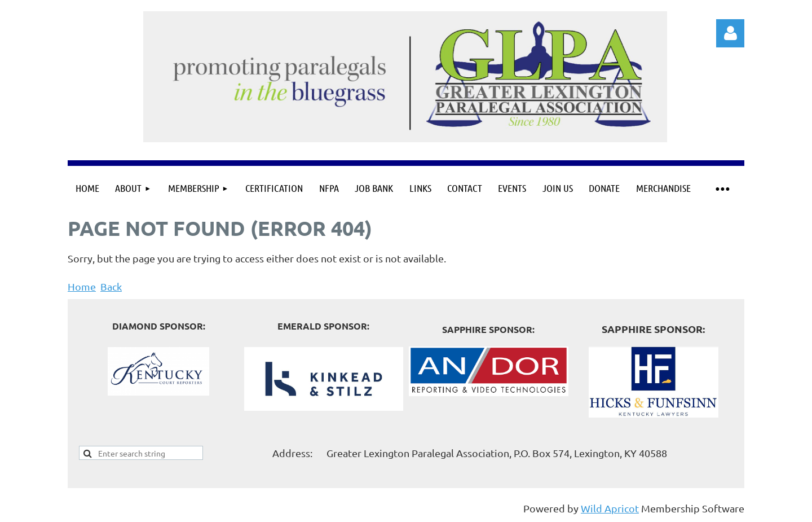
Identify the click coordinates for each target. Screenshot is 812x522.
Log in (730, 33)
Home (82, 286)
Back (111, 286)
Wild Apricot (610, 508)
